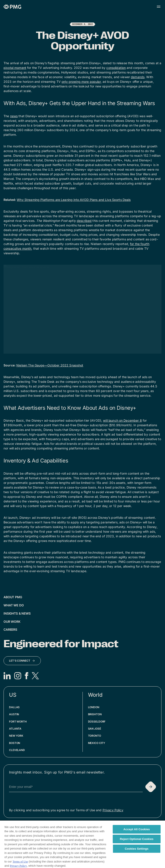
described (84, 221)
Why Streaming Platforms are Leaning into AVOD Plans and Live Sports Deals (74, 200)
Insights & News (17, 613)
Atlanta (15, 729)
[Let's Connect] (22, 661)
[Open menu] (159, 7)
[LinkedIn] (7, 676)
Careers (10, 629)
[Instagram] (18, 676)
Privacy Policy (113, 810)
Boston (15, 743)
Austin (14, 714)
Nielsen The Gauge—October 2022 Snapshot (50, 365)
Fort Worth (18, 722)
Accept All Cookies (137, 829)
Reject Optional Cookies (137, 839)
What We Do (14, 605)
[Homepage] (12, 7)
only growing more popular (81, 82)
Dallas (14, 707)
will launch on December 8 (122, 420)
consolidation (116, 68)
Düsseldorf (97, 722)
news (14, 116)
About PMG (13, 597)
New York (16, 736)
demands (138, 77)
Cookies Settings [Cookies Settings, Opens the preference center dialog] (137, 849)
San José (95, 729)
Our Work (12, 622)
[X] (35, 676)
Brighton (95, 714)
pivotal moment (15, 68)
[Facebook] (26, 676)
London (94, 707)
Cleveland (17, 750)
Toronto (95, 736)
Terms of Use (20, 861)
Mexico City (97, 743)
